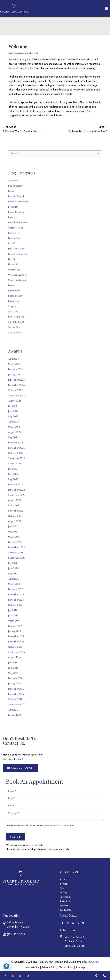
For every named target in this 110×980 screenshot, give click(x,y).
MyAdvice (93, 962)
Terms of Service (63, 825)
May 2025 (13, 416)
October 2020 (15, 553)
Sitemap (80, 967)
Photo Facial (14, 291)
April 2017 (13, 710)
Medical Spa (14, 270)
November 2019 (16, 600)
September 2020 (17, 558)
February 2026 (15, 369)
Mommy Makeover (17, 280)
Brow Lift (13, 217)
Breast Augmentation (18, 202)
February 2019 (15, 626)
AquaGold (13, 181)
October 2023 (15, 453)
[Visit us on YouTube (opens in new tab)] (83, 923)
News (11, 285)
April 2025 (13, 422)
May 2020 (13, 574)
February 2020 (16, 589)
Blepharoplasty (15, 186)
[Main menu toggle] (106, 9)
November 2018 (16, 642)
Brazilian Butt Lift (16, 196)
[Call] (28, 935)
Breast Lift (13, 207)
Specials (64, 906)
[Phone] (55, 805)
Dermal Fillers (15, 238)
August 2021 (14, 521)
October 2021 (15, 516)
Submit (15, 837)
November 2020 (17, 547)
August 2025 (15, 401)
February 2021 (15, 542)
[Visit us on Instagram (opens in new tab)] (68, 923)
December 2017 (16, 689)
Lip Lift (11, 259)
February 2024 (15, 443)
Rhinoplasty (14, 301)
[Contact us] (104, 976)
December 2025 (16, 380)
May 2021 (13, 532)
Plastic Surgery (15, 296)
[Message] (55, 815)
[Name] (55, 791)
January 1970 (14, 715)
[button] (20, 768)
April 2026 (13, 359)
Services (64, 884)
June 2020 (13, 568)
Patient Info (66, 901)
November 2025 (16, 385)
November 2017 (16, 694)
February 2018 (15, 678)
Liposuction (14, 264)
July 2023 (13, 469)
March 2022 (14, 505)
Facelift (12, 243)
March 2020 (14, 584)
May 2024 (13, 437)
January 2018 (15, 684)
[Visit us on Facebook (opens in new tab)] (62, 923)
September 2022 (17, 495)
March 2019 (14, 621)
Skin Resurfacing (16, 317)
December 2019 (16, 595)
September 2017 (16, 705)
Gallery (64, 892)
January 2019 (15, 631)
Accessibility (32, 967)
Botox (11, 191)
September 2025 (17, 396)
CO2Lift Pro (14, 233)
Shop (63, 888)
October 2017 (15, 699)
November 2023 (16, 448)
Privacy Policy (49, 825)
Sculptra (12, 306)
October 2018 (15, 647)
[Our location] (96, 976)
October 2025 (15, 390)
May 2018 (13, 673)
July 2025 (13, 406)
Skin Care (13, 312)
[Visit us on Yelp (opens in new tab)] (78, 923)
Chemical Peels (16, 228)
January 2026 (15, 375)
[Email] (55, 798)
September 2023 (17, 458)
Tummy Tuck (14, 327)
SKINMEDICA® (16, 322)
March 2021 (14, 537)
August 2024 (15, 432)
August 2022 (15, 500)
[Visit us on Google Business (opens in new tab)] (73, 923)
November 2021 (16, 511)
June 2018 (13, 668)
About (63, 879)
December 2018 (16, 636)
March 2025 (14, 427)
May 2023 (13, 479)
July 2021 (13, 526)
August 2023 (15, 464)
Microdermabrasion (18, 275)
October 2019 (15, 605)
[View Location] (5, 923)
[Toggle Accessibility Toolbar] (6, 966)
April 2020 (14, 579)
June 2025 (13, 411)
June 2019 (13, 615)
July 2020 (13, 563)
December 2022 (16, 490)
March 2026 (14, 364)
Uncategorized (15, 333)
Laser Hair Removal (18, 254)
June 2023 (13, 474)
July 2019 (13, 610)
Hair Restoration (16, 249)
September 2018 (16, 652)
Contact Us (65, 910)
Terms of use (66, 967)
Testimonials (66, 897)
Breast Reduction (17, 212)
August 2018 (14, 657)
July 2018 (13, 663)
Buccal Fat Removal (18, 223)
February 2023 (15, 485)
